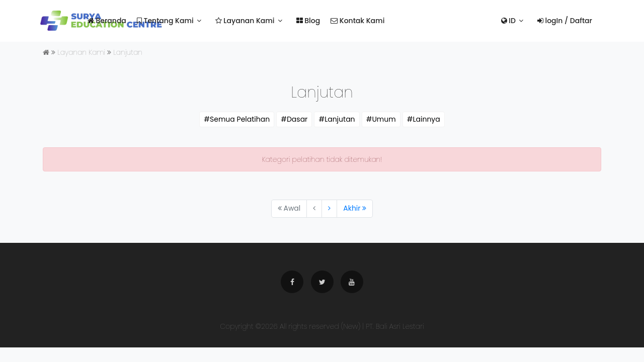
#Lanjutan (337, 119)
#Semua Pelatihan (237, 119)
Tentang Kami (165, 21)
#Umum (381, 119)
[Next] (329, 209)
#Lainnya (424, 119)
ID (508, 21)
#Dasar (294, 119)
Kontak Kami (357, 21)
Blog (308, 21)
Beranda (107, 21)
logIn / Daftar (565, 21)
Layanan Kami (245, 21)
